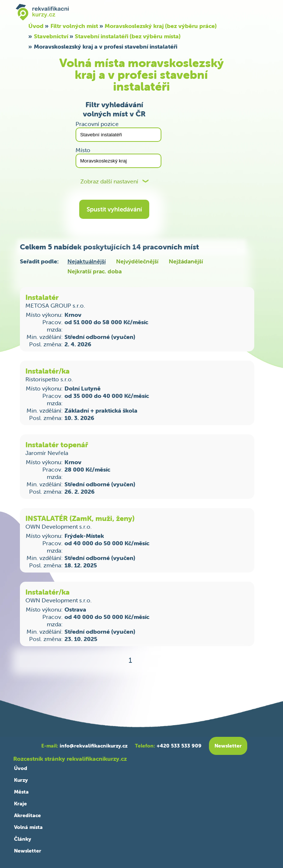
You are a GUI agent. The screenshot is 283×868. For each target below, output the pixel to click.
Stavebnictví (51, 36)
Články (22, 839)
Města (21, 792)
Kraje (20, 804)
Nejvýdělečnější (137, 261)
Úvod (36, 26)
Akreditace (27, 815)
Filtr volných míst (74, 26)
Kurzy (21, 780)
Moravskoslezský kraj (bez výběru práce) (161, 26)
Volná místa (28, 827)
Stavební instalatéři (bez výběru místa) (128, 36)
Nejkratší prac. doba (95, 271)
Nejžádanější (186, 261)
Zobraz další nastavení (109, 181)
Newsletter (28, 851)
